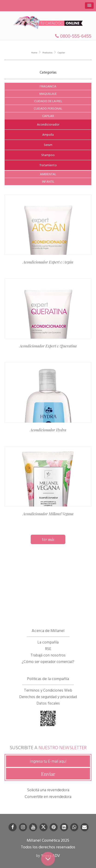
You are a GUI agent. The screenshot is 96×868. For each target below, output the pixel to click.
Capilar (61, 53)
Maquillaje (48, 94)
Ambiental (48, 174)
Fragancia (48, 86)
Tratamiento (48, 165)
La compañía (48, 642)
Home (34, 53)
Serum (48, 145)
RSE (48, 649)
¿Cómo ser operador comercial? (48, 662)
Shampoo (48, 155)
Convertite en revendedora (48, 797)
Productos (47, 53)
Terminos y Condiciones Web (48, 690)
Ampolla (48, 135)
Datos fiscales (48, 703)
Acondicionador (48, 124)
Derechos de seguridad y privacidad (48, 697)
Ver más (48, 539)
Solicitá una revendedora (48, 790)
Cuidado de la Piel (48, 101)
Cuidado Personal (48, 109)
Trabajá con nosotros (48, 655)
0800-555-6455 (73, 36)
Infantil (48, 182)
